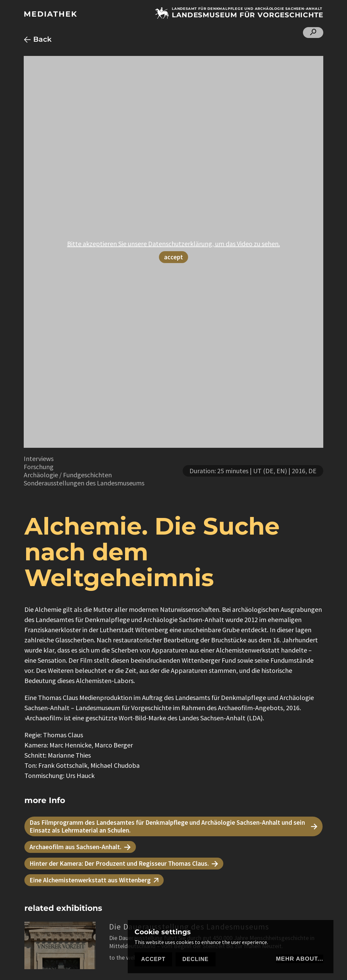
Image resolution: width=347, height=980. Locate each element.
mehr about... (300, 959)
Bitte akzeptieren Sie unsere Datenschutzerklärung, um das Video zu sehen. (173, 244)
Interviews (39, 458)
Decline (195, 959)
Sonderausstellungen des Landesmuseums (84, 483)
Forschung (39, 467)
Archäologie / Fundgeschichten (68, 475)
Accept (154, 959)
